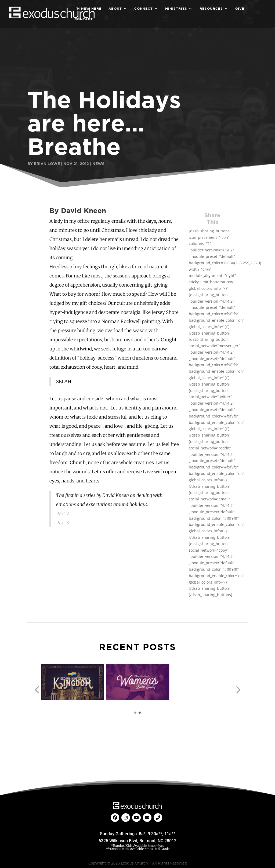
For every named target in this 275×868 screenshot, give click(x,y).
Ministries (176, 9)
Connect (144, 9)
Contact (84, 19)
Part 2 (63, 514)
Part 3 (63, 523)
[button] (37, 690)
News (98, 164)
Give (240, 9)
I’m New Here (88, 9)
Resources (211, 9)
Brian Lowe (47, 164)
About (115, 9)
